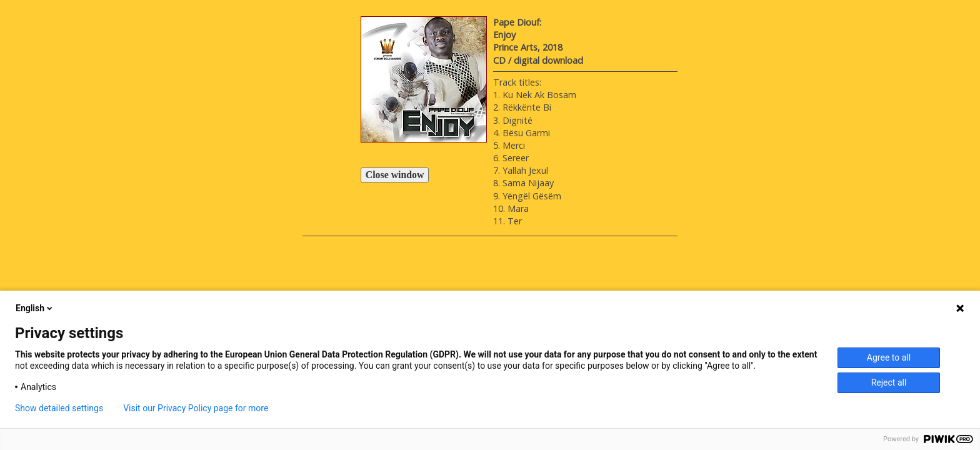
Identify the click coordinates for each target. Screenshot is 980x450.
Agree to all (889, 357)
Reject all (889, 382)
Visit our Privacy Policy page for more (196, 408)
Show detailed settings (59, 408)
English (35, 308)
